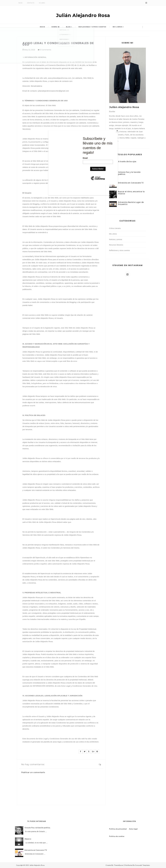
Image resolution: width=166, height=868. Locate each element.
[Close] (117, 131)
